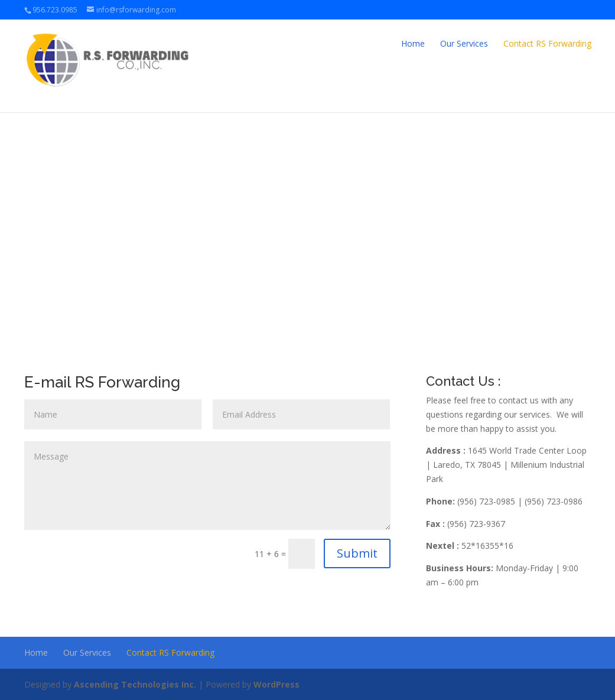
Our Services (464, 43)
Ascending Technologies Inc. (135, 684)
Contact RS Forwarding (547, 43)
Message (207, 486)
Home (413, 43)
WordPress (276, 684)
